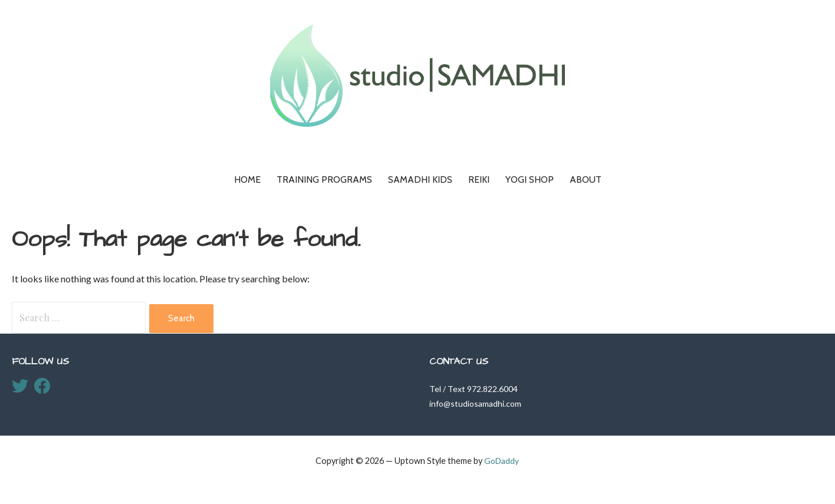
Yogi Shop (530, 179)
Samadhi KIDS (420, 179)
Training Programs (324, 179)
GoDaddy (502, 461)
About (586, 179)
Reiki (479, 179)
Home (247, 179)
